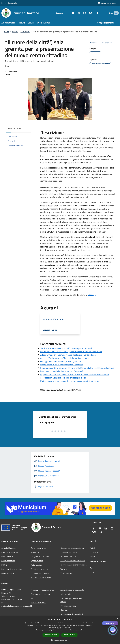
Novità (15, 32)
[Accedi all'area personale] (107, 3)
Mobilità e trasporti (68, 556)
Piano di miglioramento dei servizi (71, 600)
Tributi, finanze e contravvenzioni (74, 565)
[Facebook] (64, 13)
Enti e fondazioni (8, 561)
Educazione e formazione (41, 578)
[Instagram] (76, 13)
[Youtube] (70, 13)
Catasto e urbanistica (39, 569)
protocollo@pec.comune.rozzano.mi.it (17, 606)
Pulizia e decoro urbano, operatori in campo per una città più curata (70, 381)
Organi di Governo (9, 548)
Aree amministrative (10, 552)
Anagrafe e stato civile (40, 556)
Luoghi (93, 572)
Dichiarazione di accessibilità (72, 614)
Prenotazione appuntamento (42, 590)
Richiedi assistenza (38, 603)
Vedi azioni (107, 43)
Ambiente (35, 552)
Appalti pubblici (37, 561)
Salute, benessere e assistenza (73, 561)
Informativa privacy (68, 606)
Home (7, 32)
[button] (60, 640)
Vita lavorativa (66, 573)
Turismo (64, 569)
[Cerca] (116, 13)
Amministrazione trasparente (72, 590)
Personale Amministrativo (12, 569)
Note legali (65, 610)
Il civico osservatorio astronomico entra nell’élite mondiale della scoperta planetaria (77, 368)
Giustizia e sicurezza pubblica (72, 548)
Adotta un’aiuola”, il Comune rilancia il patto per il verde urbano (68, 355)
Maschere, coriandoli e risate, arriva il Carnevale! (62, 371)
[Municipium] (88, 13)
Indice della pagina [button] (15, 129)
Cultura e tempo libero (40, 573)
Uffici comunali (7, 556)
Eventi (93, 568)
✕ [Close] (116, 623)
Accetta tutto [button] (51, 635)
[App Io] (95, 13)
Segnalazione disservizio (41, 594)
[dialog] (60, 630)
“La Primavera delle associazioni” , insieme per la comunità (66, 348)
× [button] (117, 619)
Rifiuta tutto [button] (69, 635)
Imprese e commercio (69, 552)
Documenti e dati (8, 573)
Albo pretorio (66, 594)
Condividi (95, 43)
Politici (4, 565)
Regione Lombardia (9, 3)
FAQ (33, 598)
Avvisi (92, 556)
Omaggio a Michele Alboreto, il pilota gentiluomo (62, 361)
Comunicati (25, 32)
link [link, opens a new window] (83, 630)
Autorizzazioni (37, 565)
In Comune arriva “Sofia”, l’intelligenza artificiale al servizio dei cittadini (71, 352)
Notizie (93, 548)
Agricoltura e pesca (39, 548)
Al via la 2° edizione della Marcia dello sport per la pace (65, 358)
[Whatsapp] (82, 13)
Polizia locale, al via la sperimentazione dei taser (61, 365)
